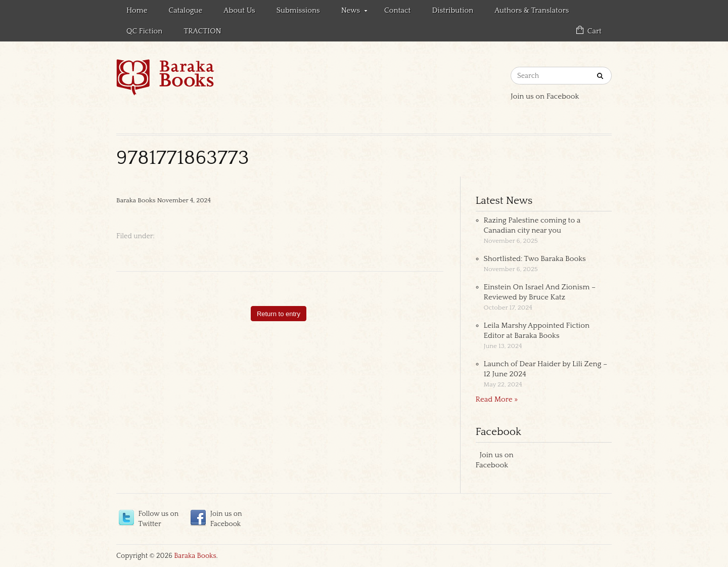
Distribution (453, 10)
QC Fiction (144, 31)
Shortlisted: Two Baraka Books (535, 259)
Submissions (298, 10)
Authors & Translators (532, 10)
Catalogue (186, 10)
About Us (239, 10)
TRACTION (202, 31)
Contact (397, 10)
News (349, 12)
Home (137, 10)
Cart (595, 31)
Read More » (497, 399)
